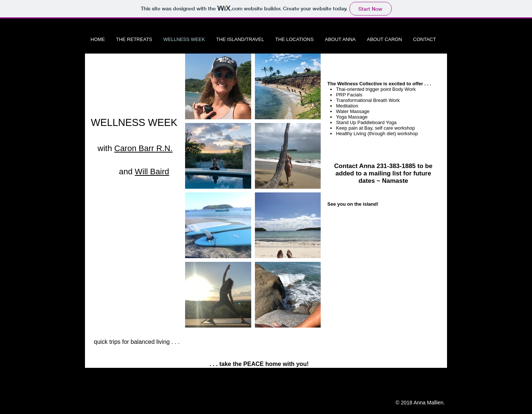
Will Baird (152, 172)
